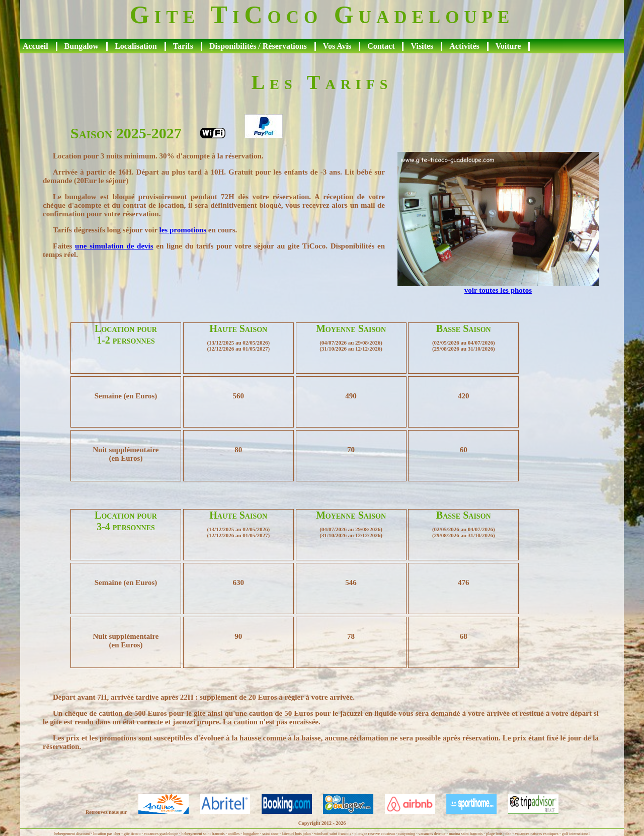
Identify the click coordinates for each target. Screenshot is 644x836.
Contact (381, 46)
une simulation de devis (114, 246)
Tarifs (183, 46)
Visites (422, 46)
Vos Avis (337, 46)
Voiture (508, 46)
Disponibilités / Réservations (258, 46)
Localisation (136, 46)
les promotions (183, 230)
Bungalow (82, 46)
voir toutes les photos (498, 290)
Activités (464, 46)
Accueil (35, 46)
